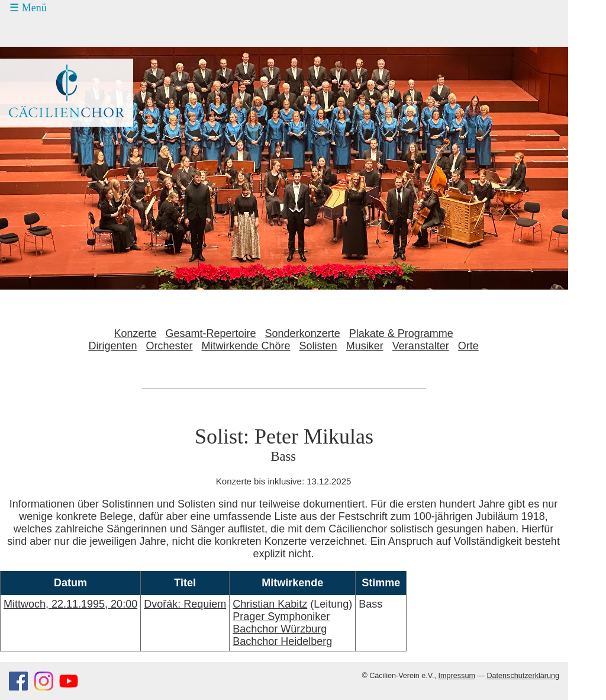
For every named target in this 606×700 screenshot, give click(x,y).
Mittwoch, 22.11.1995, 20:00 (70, 604)
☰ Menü (28, 8)
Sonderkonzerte (303, 333)
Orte (468, 346)
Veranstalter (421, 346)
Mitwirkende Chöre (246, 346)
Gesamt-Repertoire (211, 333)
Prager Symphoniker (281, 616)
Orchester (169, 346)
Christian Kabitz (270, 604)
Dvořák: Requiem (185, 604)
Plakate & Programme (401, 333)
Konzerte (135, 333)
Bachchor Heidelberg (282, 641)
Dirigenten (112, 346)
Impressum (457, 676)
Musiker (365, 346)
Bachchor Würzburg (280, 629)
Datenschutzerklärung (523, 676)
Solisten (318, 346)
